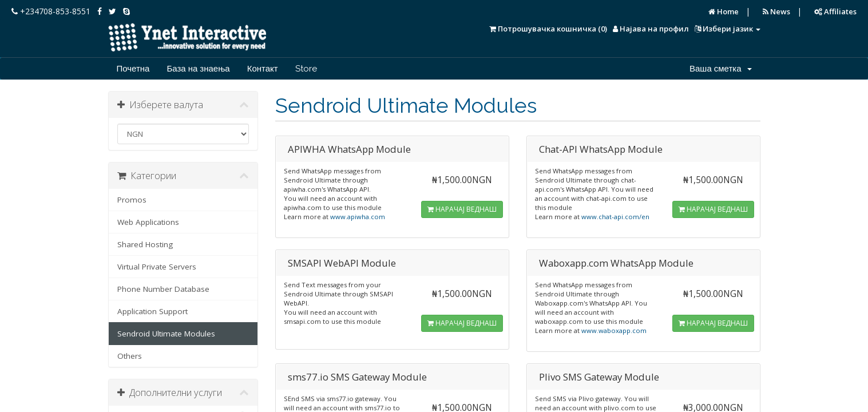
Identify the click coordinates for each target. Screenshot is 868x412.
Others (130, 356)
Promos (132, 200)
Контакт (263, 69)
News (776, 11)
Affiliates (835, 11)
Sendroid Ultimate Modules (166, 334)
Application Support (152, 311)
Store (306, 69)
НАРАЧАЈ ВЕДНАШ (462, 209)
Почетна (133, 69)
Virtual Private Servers (157, 267)
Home (724, 11)
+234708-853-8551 (51, 11)
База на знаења (198, 69)
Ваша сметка (720, 69)
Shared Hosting (145, 244)
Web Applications (148, 222)
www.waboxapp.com (614, 330)
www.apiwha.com (358, 217)
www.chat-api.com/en (615, 217)
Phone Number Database (163, 289)
